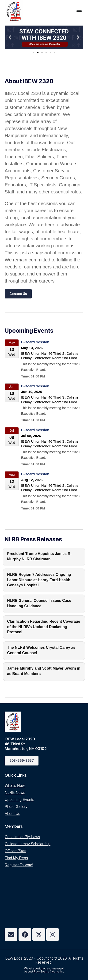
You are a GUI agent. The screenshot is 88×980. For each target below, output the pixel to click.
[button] (79, 11)
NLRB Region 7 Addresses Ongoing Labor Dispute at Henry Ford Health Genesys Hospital (39, 580)
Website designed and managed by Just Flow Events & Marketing (44, 970)
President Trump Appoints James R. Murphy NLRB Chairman (39, 556)
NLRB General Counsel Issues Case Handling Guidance (39, 603)
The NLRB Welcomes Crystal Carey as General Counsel (41, 650)
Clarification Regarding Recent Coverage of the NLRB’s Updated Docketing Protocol (44, 627)
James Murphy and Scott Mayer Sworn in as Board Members (44, 671)
